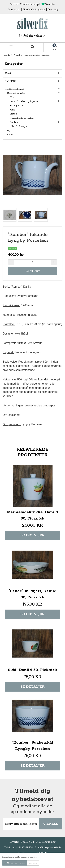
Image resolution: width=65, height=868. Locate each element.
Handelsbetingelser (34, 10)
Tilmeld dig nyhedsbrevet (32, 795)
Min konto (14, 10)
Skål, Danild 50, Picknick (32, 670)
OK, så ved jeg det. (15, 863)
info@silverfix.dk (52, 848)
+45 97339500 (25, 848)
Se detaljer (32, 535)
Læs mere (33, 863)
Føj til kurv (33, 271)
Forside (6, 55)
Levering (53, 10)
